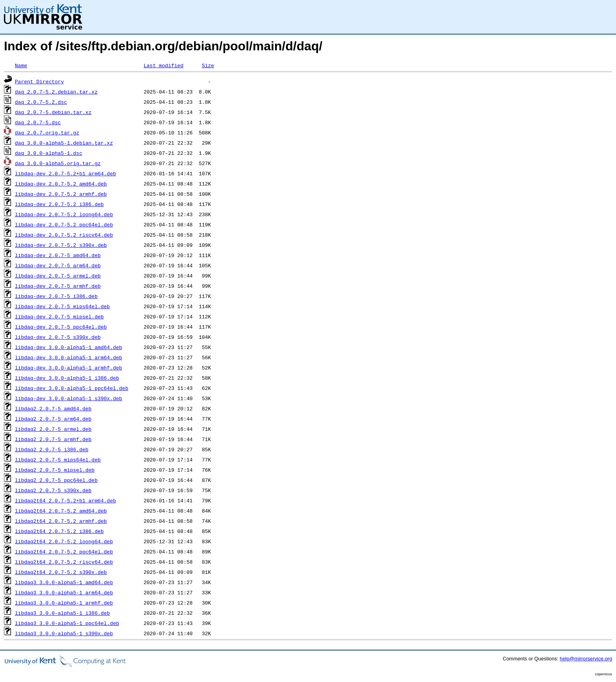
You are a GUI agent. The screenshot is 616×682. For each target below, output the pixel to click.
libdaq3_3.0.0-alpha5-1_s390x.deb (64, 633)
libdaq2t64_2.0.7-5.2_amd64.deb (61, 511)
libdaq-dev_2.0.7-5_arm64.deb (58, 265)
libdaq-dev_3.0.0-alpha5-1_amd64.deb (69, 347)
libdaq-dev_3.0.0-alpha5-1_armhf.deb (69, 368)
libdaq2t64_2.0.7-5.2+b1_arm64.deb (65, 500)
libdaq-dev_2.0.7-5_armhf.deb (58, 286)
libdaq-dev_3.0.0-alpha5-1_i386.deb (67, 378)
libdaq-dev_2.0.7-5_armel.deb (58, 276)
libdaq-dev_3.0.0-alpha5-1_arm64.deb (69, 357)
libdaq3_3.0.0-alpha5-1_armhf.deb (64, 603)
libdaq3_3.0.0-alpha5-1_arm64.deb (64, 592)
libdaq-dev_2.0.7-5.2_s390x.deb (61, 245)
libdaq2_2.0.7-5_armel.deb (53, 429)
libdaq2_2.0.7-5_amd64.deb (53, 408)
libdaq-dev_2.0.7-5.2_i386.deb (59, 204)
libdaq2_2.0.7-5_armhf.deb (53, 439)
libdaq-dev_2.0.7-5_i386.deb (56, 296)
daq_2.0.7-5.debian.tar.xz (53, 112)
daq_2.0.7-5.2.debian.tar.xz (56, 92)
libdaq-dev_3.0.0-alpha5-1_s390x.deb (69, 398)
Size (208, 65)
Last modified (163, 65)
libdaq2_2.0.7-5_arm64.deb (53, 419)
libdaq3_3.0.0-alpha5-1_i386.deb (62, 613)
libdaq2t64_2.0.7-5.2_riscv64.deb (64, 562)
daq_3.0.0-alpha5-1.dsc (49, 153)
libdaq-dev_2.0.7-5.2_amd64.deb (61, 184)
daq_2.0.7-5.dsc (38, 122)
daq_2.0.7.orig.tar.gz (47, 132)
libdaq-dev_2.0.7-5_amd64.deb (58, 255)
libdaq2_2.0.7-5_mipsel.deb (55, 470)
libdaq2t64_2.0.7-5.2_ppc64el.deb (64, 551)
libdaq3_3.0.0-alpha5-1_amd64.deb (64, 582)
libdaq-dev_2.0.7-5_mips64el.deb (62, 306)
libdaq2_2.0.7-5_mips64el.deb (58, 460)
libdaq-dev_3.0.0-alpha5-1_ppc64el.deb (72, 388)
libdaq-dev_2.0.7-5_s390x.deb (58, 337)
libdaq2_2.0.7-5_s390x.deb (53, 490)
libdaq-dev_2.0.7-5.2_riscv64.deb (64, 235)
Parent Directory (39, 81)
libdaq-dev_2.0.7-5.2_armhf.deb (61, 194)
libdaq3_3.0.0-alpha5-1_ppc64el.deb (67, 623)
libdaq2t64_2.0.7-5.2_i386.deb (59, 531)
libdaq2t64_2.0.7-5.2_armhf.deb (61, 521)
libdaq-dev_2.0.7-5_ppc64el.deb (61, 327)
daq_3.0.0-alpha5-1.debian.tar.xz (64, 143)
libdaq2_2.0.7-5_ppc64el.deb (56, 480)
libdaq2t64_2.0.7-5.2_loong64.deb (64, 541)
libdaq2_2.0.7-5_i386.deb (52, 449)
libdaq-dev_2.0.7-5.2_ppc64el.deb (64, 224)
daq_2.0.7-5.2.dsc (41, 102)
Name (21, 65)
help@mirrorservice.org (586, 659)
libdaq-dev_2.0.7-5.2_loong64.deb (64, 214)
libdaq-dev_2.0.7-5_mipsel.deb (59, 316)
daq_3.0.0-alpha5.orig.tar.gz (58, 163)
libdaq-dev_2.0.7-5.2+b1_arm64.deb (65, 173)
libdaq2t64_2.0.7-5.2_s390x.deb (61, 572)
